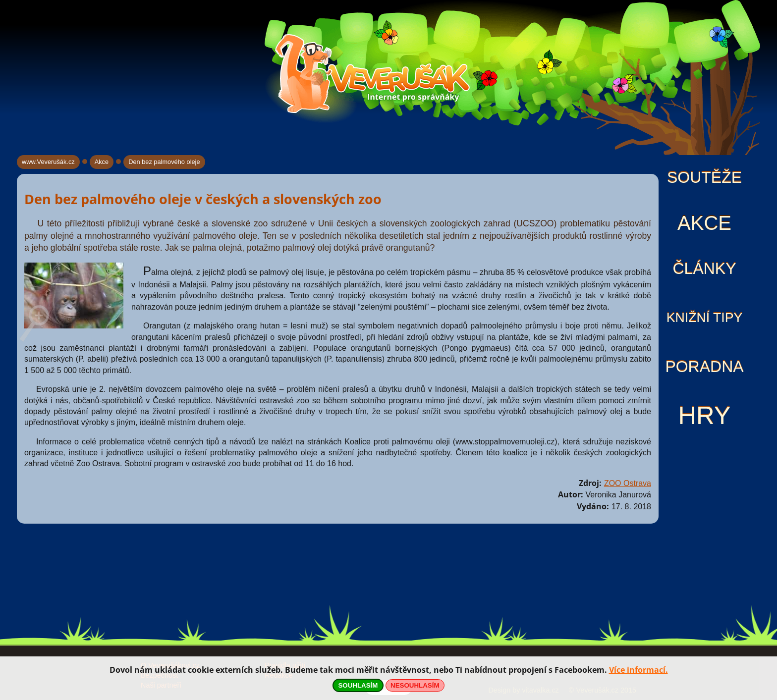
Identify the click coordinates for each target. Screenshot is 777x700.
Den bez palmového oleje (164, 162)
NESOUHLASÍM (415, 685)
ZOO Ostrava (628, 483)
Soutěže (704, 177)
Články (704, 269)
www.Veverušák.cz (48, 162)
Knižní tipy (705, 318)
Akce (704, 223)
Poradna (704, 367)
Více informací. (638, 670)
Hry (704, 415)
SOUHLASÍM (358, 685)
